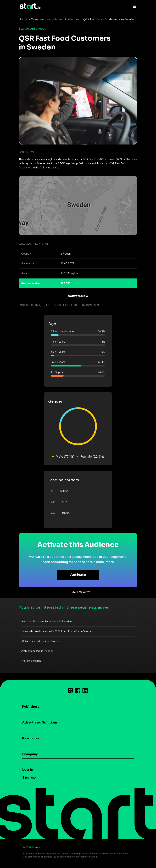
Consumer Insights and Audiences (55, 19)
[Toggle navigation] (134, 6)
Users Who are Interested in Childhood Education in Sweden (57, 631)
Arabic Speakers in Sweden (37, 651)
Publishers (31, 707)
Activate (78, 575)
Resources (31, 738)
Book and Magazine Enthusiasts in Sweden (46, 622)
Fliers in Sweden (31, 661)
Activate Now (78, 296)
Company (30, 754)
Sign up (29, 777)
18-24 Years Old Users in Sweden (41, 641)
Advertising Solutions (40, 722)
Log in (28, 770)
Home (23, 19)
